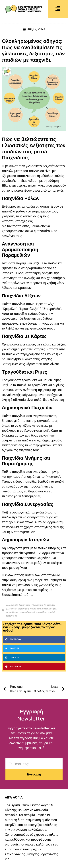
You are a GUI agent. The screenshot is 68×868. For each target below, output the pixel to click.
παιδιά (52, 612)
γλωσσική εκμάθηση (17, 609)
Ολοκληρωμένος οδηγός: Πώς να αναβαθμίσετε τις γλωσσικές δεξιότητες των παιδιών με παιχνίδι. (33, 50)
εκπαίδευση (13, 612)
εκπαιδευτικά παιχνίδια (33, 612)
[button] (34, 639)
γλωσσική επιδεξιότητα (43, 609)
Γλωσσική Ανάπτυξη (43, 605)
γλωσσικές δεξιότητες (18, 605)
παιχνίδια (11, 616)
